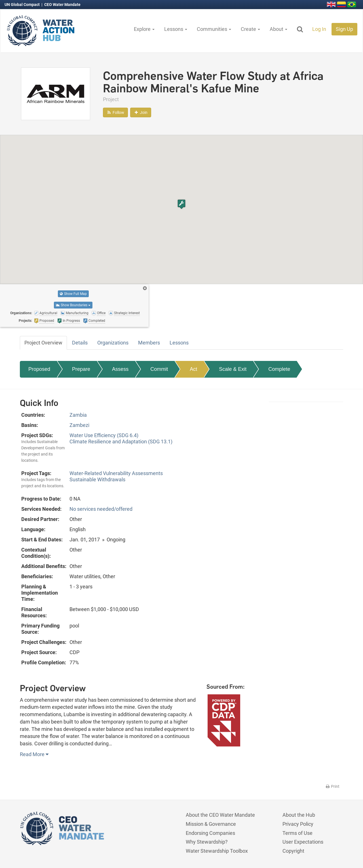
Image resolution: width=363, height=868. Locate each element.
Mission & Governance (211, 824)
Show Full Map (73, 294)
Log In (319, 29)
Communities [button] (214, 29)
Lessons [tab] (179, 343)
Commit (159, 369)
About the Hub (299, 815)
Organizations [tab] (113, 343)
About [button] (278, 29)
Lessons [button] (176, 29)
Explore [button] (144, 29)
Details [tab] (80, 343)
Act (193, 369)
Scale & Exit (233, 369)
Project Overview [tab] (43, 343)
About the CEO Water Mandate (220, 815)
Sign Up (344, 29)
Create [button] (250, 29)
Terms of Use (297, 833)
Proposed (39, 369)
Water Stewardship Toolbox (217, 851)
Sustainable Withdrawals (97, 479)
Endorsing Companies (210, 833)
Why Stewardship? (207, 842)
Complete (279, 369)
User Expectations (303, 842)
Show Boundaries (73, 305)
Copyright (293, 851)
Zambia (78, 415)
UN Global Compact (23, 5)
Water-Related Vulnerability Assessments (116, 473)
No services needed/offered (101, 509)
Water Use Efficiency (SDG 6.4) (104, 435)
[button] (181, 204)
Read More (34, 754)
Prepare (81, 369)
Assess (120, 369)
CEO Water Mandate (62, 5)
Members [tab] (149, 343)
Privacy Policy (298, 824)
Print (332, 786)
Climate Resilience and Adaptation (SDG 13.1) (121, 442)
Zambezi (79, 425)
